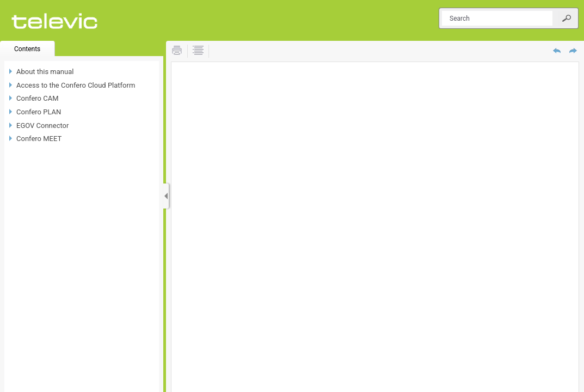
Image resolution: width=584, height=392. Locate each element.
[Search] (497, 18)
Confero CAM (38, 98)
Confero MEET (39, 139)
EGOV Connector (42, 125)
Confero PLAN (39, 112)
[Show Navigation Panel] (166, 196)
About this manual (45, 72)
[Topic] (375, 227)
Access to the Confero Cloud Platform (76, 85)
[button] (567, 18)
